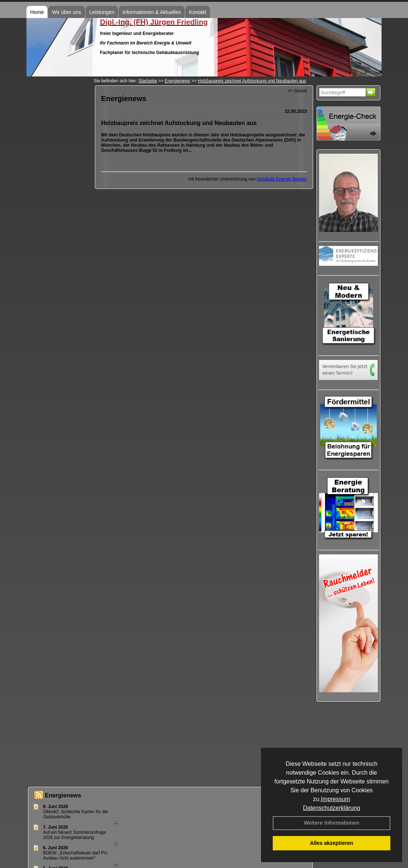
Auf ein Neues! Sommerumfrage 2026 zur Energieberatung (74, 835)
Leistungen (102, 12)
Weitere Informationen (332, 823)
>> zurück (297, 91)
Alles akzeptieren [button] (332, 843)
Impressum (335, 799)
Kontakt (198, 12)
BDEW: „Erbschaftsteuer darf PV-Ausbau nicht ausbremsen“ (76, 856)
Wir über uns (66, 12)
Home (37, 12)
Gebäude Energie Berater (282, 179)
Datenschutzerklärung (332, 808)
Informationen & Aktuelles (152, 12)
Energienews (63, 795)
